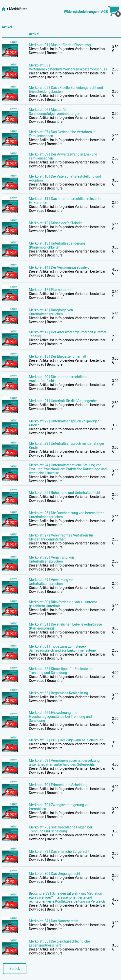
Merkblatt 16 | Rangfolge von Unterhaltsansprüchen (51, 312)
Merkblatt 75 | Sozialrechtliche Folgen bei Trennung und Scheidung (60, 829)
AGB (104, 12)
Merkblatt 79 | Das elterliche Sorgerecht (59, 852)
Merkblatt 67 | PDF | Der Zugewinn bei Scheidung (66, 740)
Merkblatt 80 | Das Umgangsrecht (55, 874)
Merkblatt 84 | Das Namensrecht (54, 921)
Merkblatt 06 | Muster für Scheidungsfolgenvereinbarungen (55, 112)
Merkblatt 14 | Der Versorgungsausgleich (60, 267)
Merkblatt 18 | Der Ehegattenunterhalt (58, 356)
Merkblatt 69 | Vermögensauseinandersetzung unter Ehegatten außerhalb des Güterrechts (64, 762)
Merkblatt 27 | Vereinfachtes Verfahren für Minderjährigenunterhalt (61, 537)
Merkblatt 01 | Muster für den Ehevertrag (60, 45)
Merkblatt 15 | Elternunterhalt (51, 290)
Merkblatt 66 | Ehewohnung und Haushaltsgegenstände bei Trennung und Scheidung (60, 717)
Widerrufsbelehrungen (81, 12)
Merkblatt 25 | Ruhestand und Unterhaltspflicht (65, 493)
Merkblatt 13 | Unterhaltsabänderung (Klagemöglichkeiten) (57, 245)
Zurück (15, 969)
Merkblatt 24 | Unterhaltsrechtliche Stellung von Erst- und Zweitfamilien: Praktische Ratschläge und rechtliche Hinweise (68, 469)
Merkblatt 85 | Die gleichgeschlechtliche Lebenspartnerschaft (59, 943)
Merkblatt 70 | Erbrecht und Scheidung (58, 785)
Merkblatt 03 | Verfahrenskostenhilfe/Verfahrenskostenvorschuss (68, 67)
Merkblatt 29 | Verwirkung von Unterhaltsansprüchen (52, 582)
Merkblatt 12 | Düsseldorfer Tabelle (56, 223)
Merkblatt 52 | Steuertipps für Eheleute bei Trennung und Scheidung (61, 671)
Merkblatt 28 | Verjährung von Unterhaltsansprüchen (51, 559)
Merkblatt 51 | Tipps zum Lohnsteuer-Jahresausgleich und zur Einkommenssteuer (63, 648)
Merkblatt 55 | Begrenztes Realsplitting (59, 693)
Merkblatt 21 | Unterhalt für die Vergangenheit (64, 401)
